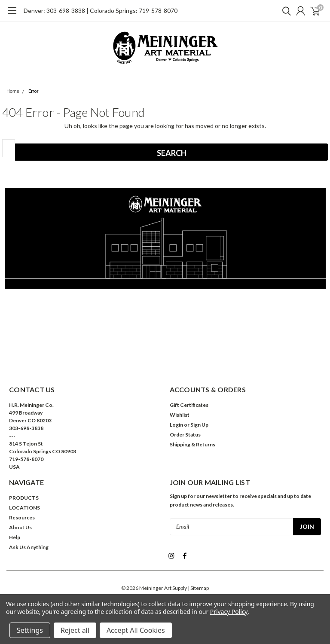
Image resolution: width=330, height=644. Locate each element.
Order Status (185, 435)
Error (34, 91)
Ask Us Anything (29, 547)
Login (176, 425)
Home (13, 91)
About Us (20, 527)
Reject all (75, 630)
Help (15, 537)
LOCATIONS (24, 508)
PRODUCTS (24, 498)
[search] (284, 11)
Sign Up (199, 425)
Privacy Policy (229, 612)
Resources (22, 517)
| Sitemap (198, 586)
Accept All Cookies (136, 630)
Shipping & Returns (192, 444)
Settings (30, 630)
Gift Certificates (189, 405)
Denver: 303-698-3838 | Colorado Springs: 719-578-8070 (101, 11)
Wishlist (180, 415)
